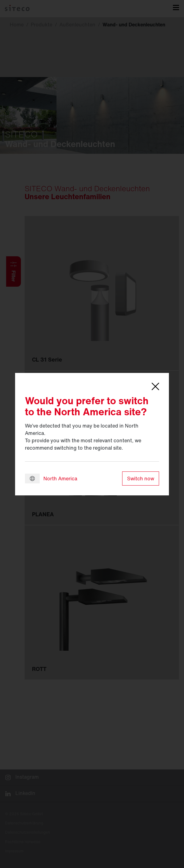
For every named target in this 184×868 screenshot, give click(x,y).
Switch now (141, 479)
